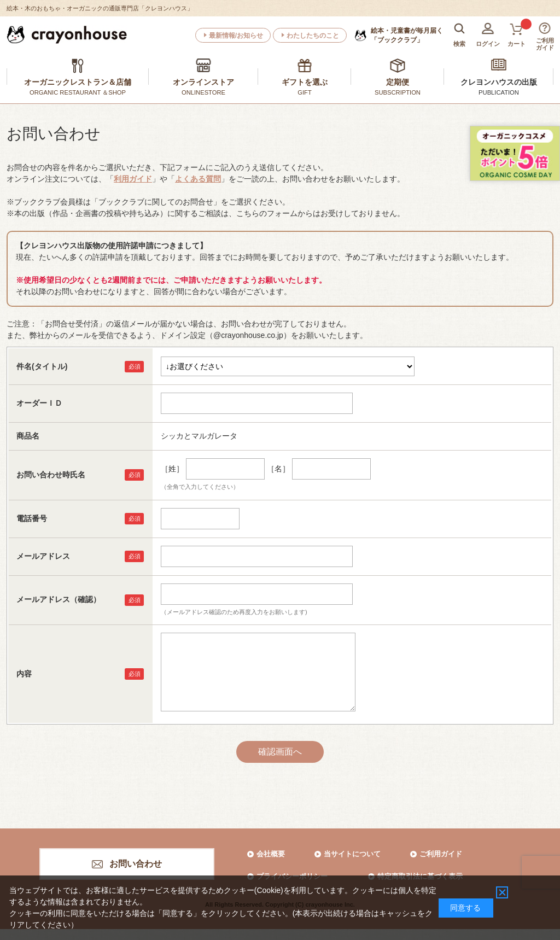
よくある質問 (198, 179)
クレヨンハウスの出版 (499, 82)
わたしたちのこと (313, 36)
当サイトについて (352, 854)
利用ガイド (133, 179)
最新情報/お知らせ (236, 36)
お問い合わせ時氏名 (51, 475)
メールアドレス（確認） (59, 599)
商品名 (28, 436)
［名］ (278, 469)
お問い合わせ (136, 864)
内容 (24, 674)
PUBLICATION (499, 92)
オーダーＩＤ (39, 403)
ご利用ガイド (441, 854)
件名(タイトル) (42, 366)
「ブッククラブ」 (407, 35)
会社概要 (271, 854)
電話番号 (32, 518)
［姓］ (172, 469)
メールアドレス (43, 556)
